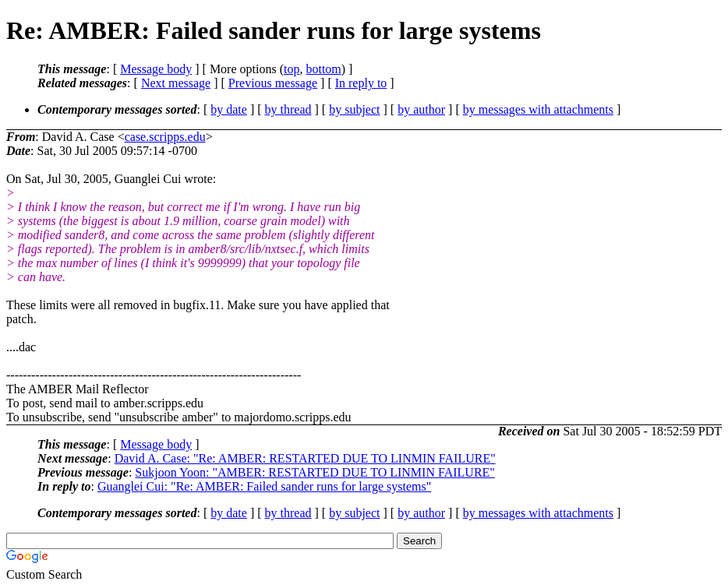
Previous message (273, 83)
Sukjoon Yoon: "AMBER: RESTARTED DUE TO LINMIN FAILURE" (315, 472)
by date (229, 109)
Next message (176, 83)
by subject (354, 109)
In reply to (361, 83)
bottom (323, 69)
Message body (156, 69)
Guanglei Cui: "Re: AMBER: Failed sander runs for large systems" (264, 486)
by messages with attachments (538, 109)
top (292, 69)
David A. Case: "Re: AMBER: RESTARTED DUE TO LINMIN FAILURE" (305, 458)
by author (421, 109)
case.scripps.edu (165, 137)
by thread (288, 109)
